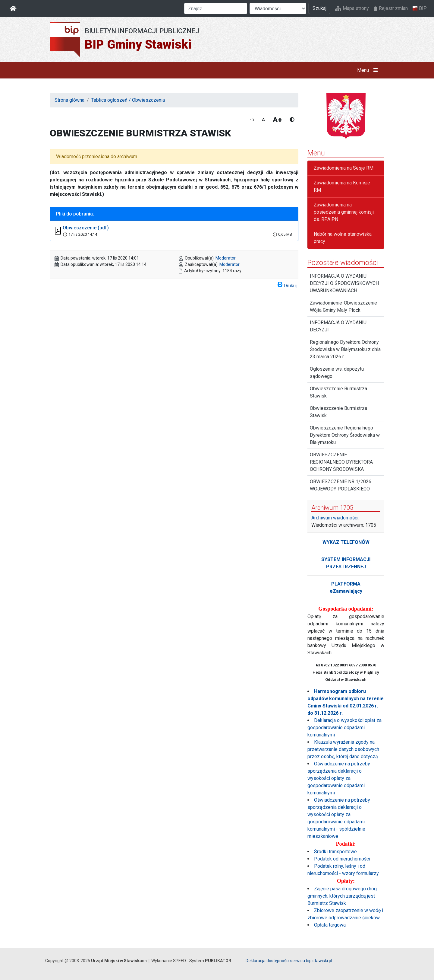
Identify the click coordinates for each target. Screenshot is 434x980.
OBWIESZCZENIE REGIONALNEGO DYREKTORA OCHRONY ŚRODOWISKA (341, 462)
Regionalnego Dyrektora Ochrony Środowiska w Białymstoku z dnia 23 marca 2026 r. (345, 349)
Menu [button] (369, 70)
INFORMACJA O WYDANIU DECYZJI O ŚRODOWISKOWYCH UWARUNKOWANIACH (344, 283)
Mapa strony (352, 8)
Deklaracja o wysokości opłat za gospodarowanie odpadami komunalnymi (344, 728)
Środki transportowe (335, 852)
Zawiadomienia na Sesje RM (344, 168)
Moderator (226, 258)
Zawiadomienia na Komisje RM (342, 186)
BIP (420, 8)
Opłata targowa (330, 925)
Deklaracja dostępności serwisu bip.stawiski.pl (289, 961)
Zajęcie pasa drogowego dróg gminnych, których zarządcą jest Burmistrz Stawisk (342, 896)
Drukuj (287, 285)
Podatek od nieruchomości (342, 859)
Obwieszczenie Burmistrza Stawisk (338, 392)
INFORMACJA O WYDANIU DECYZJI (338, 326)
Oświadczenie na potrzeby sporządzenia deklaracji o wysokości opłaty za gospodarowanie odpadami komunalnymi (339, 778)
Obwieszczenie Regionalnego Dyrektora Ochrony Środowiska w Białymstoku (345, 435)
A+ (277, 120)
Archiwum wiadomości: (335, 518)
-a (252, 120)
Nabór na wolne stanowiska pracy (343, 238)
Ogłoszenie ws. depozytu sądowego (337, 373)
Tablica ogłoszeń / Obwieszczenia (128, 100)
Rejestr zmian (391, 8)
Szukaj (319, 8)
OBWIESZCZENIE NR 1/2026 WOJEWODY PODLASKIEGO (341, 485)
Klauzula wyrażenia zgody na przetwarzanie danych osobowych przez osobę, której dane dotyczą (343, 749)
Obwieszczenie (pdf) (86, 228)
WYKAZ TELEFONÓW (346, 542)
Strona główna (69, 100)
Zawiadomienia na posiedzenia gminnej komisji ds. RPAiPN (344, 212)
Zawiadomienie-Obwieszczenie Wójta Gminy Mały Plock (343, 306)
